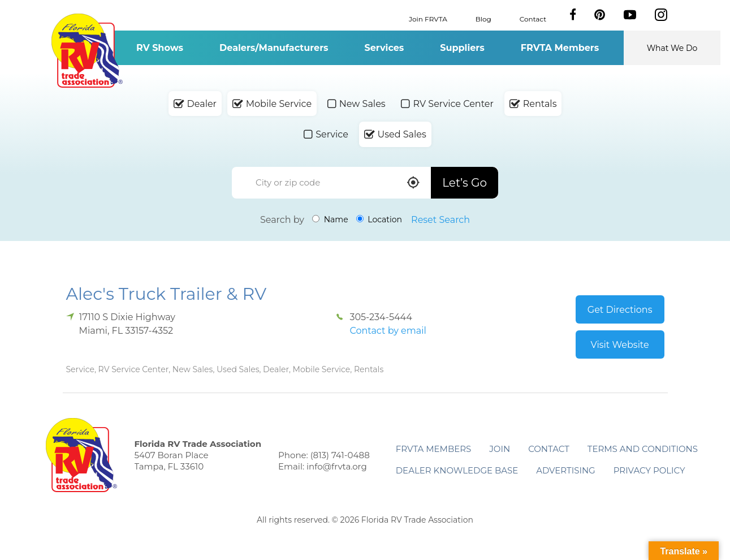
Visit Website (620, 345)
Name (330, 219)
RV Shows (160, 48)
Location (379, 219)
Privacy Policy (649, 470)
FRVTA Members (560, 48)
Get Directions (620, 310)
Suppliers (462, 48)
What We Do (672, 48)
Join (500, 449)
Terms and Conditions (643, 449)
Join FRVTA (428, 18)
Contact (533, 18)
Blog (483, 18)
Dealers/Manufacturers (274, 48)
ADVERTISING (566, 470)
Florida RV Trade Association (87, 51)
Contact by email (388, 331)
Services (385, 48)
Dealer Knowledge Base (457, 470)
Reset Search (440, 220)
